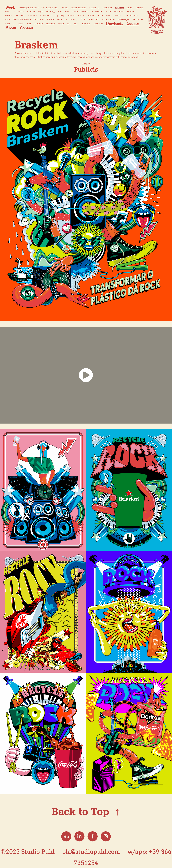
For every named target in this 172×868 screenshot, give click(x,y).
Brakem (131, 11)
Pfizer (108, 11)
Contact (27, 28)
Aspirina (31, 11)
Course (133, 23)
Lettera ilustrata (80, 11)
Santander (32, 15)
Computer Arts (131, 15)
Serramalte (138, 19)
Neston (8, 15)
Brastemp (50, 24)
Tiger (40, 11)
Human (92, 15)
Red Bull (86, 24)
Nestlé (21, 24)
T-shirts (117, 15)
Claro (8, 24)
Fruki (83, 19)
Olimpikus (62, 19)
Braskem (119, 8)
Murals (72, 15)
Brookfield (94, 19)
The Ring (50, 11)
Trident (64, 8)
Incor (101, 15)
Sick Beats (119, 11)
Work (10, 7)
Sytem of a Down (49, 8)
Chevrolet (107, 8)
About (11, 28)
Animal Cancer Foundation (18, 19)
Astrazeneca (46, 15)
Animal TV (94, 8)
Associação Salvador (29, 8)
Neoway (74, 19)
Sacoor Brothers (78, 8)
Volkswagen (97, 11)
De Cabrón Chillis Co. (44, 19)
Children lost (109, 19)
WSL (7, 11)
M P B (130, 8)
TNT (69, 24)
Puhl (60, 11)
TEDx (77, 24)
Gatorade (38, 24)
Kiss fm (139, 8)
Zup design (60, 15)
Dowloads (115, 23)
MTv (108, 15)
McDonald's (18, 11)
